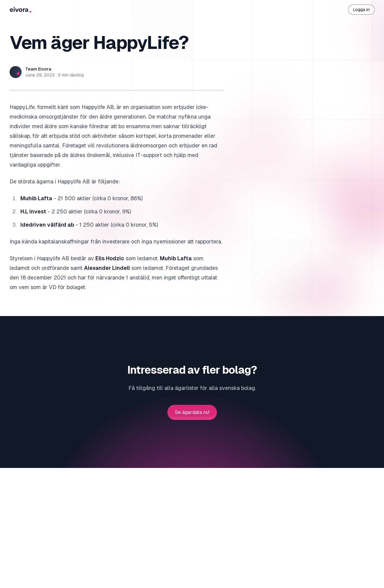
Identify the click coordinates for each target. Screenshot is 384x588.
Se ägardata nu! (192, 412)
